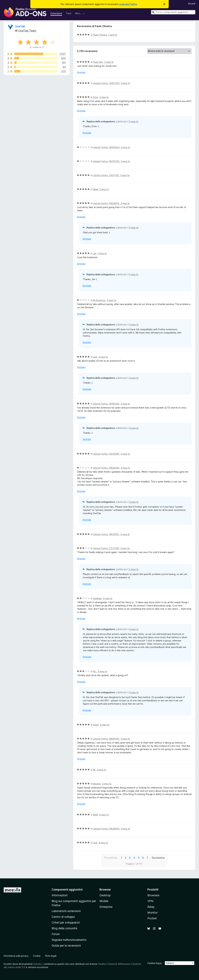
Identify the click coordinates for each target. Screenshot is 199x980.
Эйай (96, 189)
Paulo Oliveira (100, 35)
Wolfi (95, 815)
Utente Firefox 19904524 (106, 147)
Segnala (81, 72)
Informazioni (60, 895)
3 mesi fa (109, 62)
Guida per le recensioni (66, 946)
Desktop (105, 895)
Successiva (158, 858)
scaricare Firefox (128, 4)
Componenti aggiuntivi (67, 890)
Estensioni (56, 13)
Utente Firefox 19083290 (106, 404)
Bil (94, 770)
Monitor (153, 913)
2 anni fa (113, 35)
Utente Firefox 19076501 (106, 534)
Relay (151, 907)
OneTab (20, 26)
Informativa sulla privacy (16, 956)
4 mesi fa (111, 300)
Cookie (37, 956)
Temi (68, 13)
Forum (56, 934)
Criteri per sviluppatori (66, 923)
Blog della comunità (64, 928)
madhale (97, 598)
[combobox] (173, 12)
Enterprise (106, 907)
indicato (37, 964)
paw (95, 357)
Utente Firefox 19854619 (106, 203)
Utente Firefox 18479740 (106, 161)
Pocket (152, 918)
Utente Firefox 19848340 (106, 468)
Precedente (111, 858)
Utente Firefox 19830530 (106, 739)
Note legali (51, 956)
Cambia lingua (155, 963)
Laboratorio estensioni (66, 911)
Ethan (96, 725)
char (95, 843)
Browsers (153, 895)
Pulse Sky (98, 62)
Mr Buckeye (99, 300)
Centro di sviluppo (63, 917)
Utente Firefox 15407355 (106, 83)
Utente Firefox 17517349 (106, 548)
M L (95, 671)
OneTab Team (27, 31)
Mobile (104, 901)
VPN (150, 901)
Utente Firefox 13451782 (106, 175)
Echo (96, 97)
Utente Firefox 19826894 (106, 829)
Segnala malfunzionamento (69, 940)
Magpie (97, 784)
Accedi (192, 4)
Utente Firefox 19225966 (106, 454)
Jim (95, 253)
